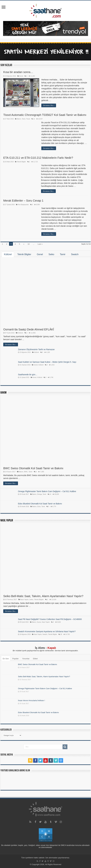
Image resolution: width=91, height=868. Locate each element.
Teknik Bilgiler (21, 162)
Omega (39, 494)
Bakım (19, 119)
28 (61, 634)
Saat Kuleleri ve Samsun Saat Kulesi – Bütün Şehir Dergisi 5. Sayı (47, 362)
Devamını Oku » (49, 105)
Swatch (75, 254)
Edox (39, 507)
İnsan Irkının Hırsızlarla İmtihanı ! (31, 700)
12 (34, 119)
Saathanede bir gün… (28, 375)
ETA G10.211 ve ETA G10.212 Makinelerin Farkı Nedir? (38, 158)
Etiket (35, 659)
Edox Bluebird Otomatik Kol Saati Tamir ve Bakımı (40, 504)
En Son (6, 659)
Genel (21, 76)
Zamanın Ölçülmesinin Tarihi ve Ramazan (36, 349)
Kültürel (8, 254)
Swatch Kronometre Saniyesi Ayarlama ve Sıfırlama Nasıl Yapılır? (47, 631)
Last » (40, 244)
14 (50, 494)
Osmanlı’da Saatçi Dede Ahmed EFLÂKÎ (29, 329)
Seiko (51, 254)
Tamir (24, 119)
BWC (26, 472)
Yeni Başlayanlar (23, 205)
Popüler (15, 659)
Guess (39, 622)
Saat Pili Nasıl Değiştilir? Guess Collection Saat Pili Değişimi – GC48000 (50, 619)
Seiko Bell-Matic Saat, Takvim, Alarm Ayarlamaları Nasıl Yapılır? (43, 596)
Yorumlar (26, 659)
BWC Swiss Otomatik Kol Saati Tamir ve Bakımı (33, 468)
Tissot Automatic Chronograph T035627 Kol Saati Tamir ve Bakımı (45, 115)
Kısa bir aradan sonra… (18, 72)
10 (29, 244)
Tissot (28, 119)
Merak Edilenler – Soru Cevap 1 (23, 201)
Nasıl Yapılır (7, 521)
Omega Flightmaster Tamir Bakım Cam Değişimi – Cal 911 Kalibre (47, 491)
